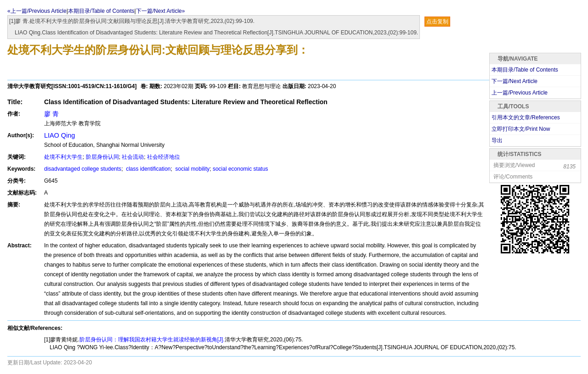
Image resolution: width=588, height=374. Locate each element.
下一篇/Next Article (514, 81)
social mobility (192, 169)
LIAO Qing (59, 135)
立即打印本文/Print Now (521, 129)
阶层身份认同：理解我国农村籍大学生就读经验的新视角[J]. (152, 340)
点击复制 (437, 22)
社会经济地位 (164, 157)
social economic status (240, 169)
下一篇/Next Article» (161, 11)
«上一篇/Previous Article (37, 11)
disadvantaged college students (83, 169)
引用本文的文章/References (526, 117)
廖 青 (51, 114)
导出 (497, 140)
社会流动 (133, 157)
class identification (148, 169)
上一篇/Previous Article (520, 93)
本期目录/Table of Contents (101, 11)
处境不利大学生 (63, 157)
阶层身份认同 (102, 157)
